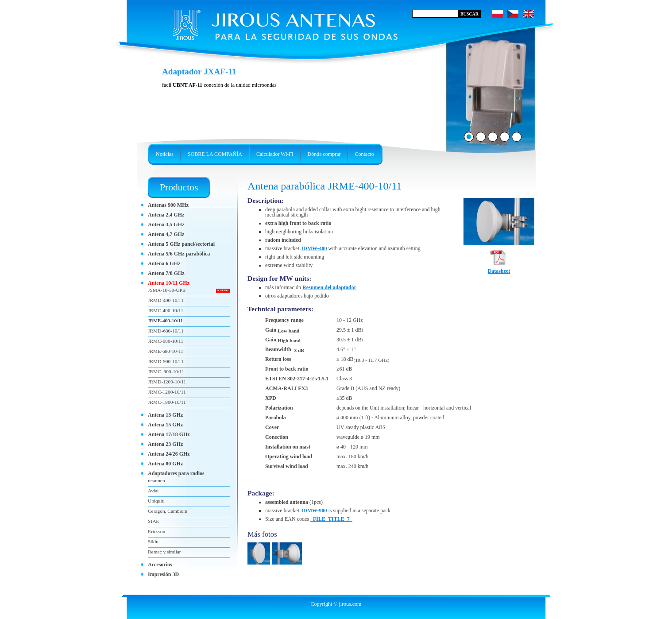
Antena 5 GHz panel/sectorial (181, 244)
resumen (156, 480)
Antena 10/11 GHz (169, 283)
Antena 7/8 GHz (166, 273)
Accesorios (160, 565)
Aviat (153, 491)
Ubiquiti (156, 501)
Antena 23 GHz (165, 444)
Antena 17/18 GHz (169, 434)
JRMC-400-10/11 (166, 310)
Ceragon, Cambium (168, 511)
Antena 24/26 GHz (169, 454)
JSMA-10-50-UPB (167, 290)
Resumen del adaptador (329, 287)
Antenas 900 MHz (168, 205)
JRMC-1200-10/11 (167, 392)
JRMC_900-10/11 (166, 371)
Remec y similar (164, 552)
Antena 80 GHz (165, 464)
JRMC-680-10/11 (166, 341)
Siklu (153, 542)
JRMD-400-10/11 (166, 300)
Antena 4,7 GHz (166, 234)
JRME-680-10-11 (166, 351)
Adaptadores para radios (176, 473)
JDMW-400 (314, 248)
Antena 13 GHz (165, 415)
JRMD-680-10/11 (166, 331)
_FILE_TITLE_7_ (331, 519)
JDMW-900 (314, 511)
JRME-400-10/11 (165, 321)
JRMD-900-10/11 (166, 361)
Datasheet (499, 268)
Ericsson (156, 531)
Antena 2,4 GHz (166, 215)
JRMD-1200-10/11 (167, 382)
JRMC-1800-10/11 (167, 402)
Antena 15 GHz (165, 425)
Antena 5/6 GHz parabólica (179, 254)
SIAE (153, 521)
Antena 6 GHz (164, 263)
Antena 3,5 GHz (166, 224)
